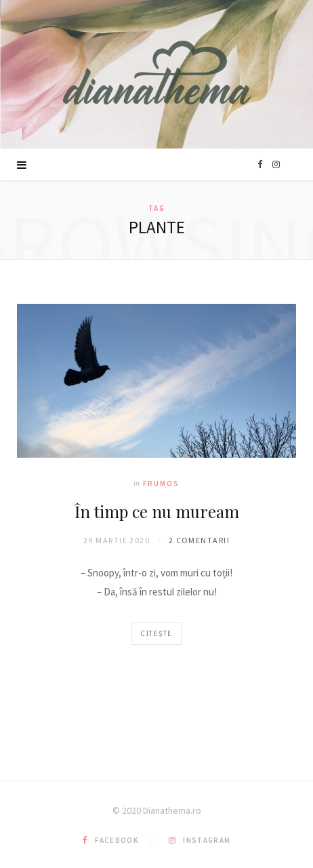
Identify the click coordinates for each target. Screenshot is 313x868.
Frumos (161, 484)
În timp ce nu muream (157, 511)
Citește (156, 633)
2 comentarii (199, 540)
